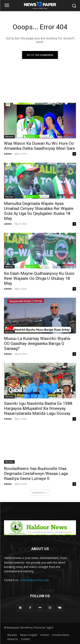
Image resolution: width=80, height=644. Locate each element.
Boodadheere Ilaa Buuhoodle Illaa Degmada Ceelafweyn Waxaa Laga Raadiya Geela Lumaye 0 (36, 474)
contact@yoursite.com (34, 580)
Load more (40, 493)
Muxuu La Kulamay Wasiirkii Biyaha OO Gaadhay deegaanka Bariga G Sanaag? (37, 344)
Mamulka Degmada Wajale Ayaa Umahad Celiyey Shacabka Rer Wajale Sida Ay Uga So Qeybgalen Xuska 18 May (39, 211)
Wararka (9, 137)
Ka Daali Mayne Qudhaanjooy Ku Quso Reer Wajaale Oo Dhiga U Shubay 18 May (39, 278)
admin (8, 154)
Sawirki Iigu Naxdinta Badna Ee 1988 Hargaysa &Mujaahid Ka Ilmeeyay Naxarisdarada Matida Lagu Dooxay (38, 408)
